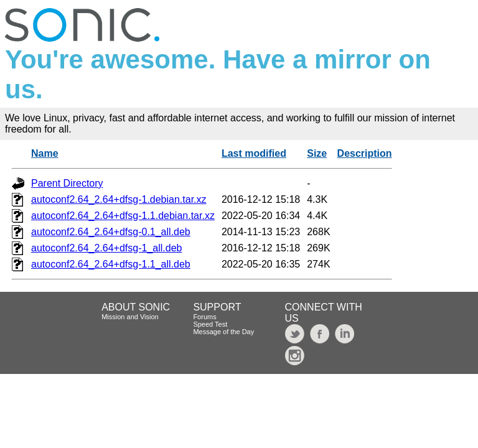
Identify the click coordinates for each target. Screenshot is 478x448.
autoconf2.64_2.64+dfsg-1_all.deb (106, 248)
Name (45, 153)
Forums (204, 317)
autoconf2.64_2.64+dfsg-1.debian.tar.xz (119, 199)
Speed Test (210, 324)
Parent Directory (67, 183)
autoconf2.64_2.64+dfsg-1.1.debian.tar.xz (123, 216)
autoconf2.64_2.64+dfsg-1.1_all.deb (111, 264)
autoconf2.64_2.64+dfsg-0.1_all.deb (111, 232)
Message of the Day (223, 332)
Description (365, 153)
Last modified (254, 153)
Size (317, 153)
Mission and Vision (130, 317)
